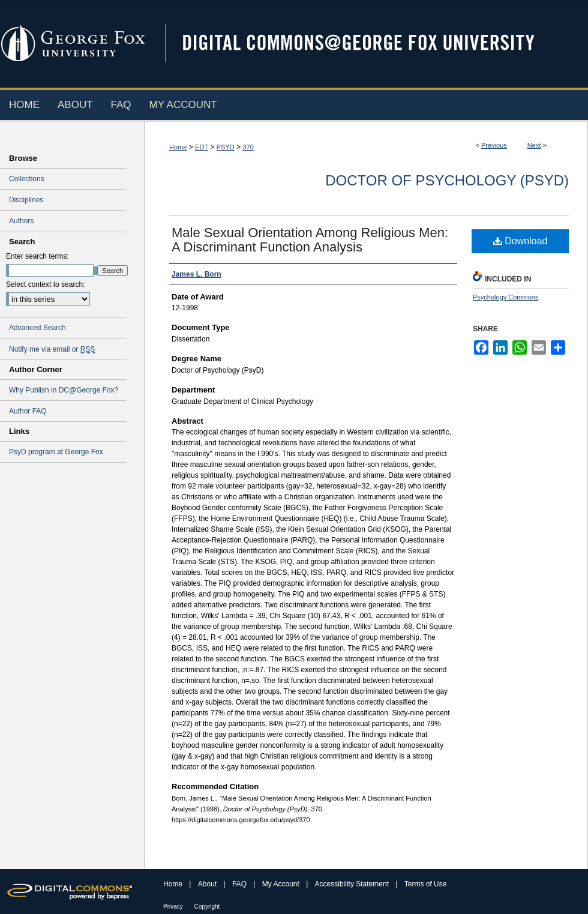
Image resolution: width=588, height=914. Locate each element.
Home (178, 147)
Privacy (174, 906)
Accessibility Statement (353, 884)
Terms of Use (426, 884)
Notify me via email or (52, 349)
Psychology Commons (505, 297)
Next (534, 145)
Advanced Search (37, 328)
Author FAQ (28, 411)
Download (520, 241)
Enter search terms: (37, 256)
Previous (494, 145)
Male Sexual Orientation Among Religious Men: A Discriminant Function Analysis (310, 240)
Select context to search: (45, 284)
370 (248, 147)
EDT (202, 147)
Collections (27, 179)
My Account (282, 884)
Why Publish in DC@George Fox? (64, 390)
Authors (21, 221)
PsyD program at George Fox (56, 452)
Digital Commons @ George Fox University (369, 44)
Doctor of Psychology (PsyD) (447, 180)
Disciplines (26, 200)
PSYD (226, 147)
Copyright (207, 906)
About (208, 884)
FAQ (240, 884)
